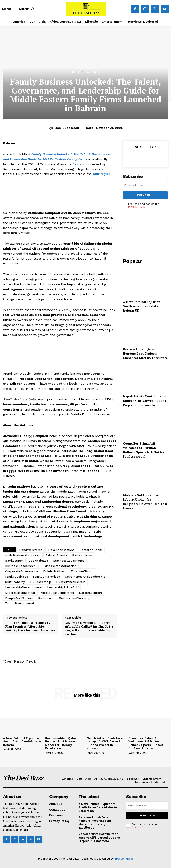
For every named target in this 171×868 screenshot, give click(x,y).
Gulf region (102, 174)
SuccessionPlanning (74, 598)
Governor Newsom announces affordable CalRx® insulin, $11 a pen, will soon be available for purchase (89, 628)
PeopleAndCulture (19, 598)
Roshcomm (46, 598)
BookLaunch (14, 561)
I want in (145, 195)
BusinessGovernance (69, 561)
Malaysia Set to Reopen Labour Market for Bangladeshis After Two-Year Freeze (145, 502)
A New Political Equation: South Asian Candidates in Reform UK (143, 306)
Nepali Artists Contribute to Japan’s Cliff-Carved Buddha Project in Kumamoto (145, 400)
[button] (27, 9)
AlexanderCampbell (62, 550)
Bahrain (92, 72)
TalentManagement (20, 603)
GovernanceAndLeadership (85, 577)
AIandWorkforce (31, 550)
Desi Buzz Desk (67, 128)
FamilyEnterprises (47, 577)
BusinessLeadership (20, 566)
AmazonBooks (92, 550)
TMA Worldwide (124, 859)
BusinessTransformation (58, 566)
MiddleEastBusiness (20, 593)
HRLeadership (41, 582)
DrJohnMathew (55, 571)
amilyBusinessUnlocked (23, 555)
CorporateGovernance (22, 571)
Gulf (75, 72)
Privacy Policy (137, 207)
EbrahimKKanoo (83, 571)
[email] (145, 185)
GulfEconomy (15, 582)
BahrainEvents (56, 555)
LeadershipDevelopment (24, 587)
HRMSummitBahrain (71, 582)
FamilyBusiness (17, 577)
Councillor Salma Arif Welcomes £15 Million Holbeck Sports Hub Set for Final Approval (144, 450)
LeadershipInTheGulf (63, 587)
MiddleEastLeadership (57, 593)
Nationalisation (91, 593)
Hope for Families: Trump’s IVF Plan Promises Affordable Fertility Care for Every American (30, 626)
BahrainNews (82, 555)
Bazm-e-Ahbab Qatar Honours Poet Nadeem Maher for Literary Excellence (145, 353)
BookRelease (38, 561)
